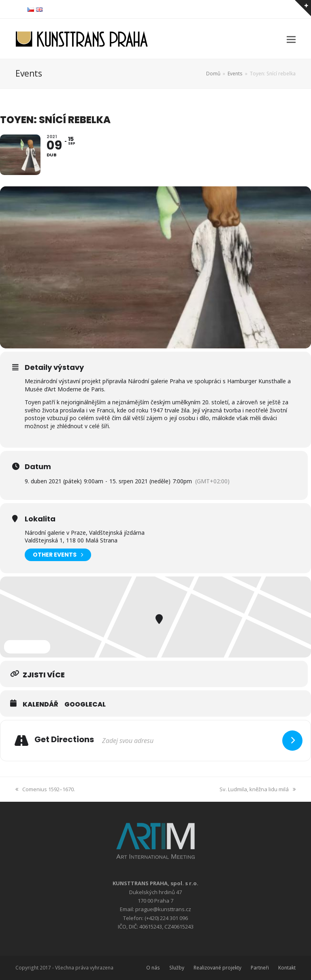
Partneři (260, 968)
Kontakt (287, 968)
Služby (177, 968)
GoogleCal (85, 705)
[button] (291, 39)
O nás (153, 968)
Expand (27, 647)
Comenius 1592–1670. (45, 789)
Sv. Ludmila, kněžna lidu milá (258, 789)
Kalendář (40, 705)
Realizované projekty (217, 968)
